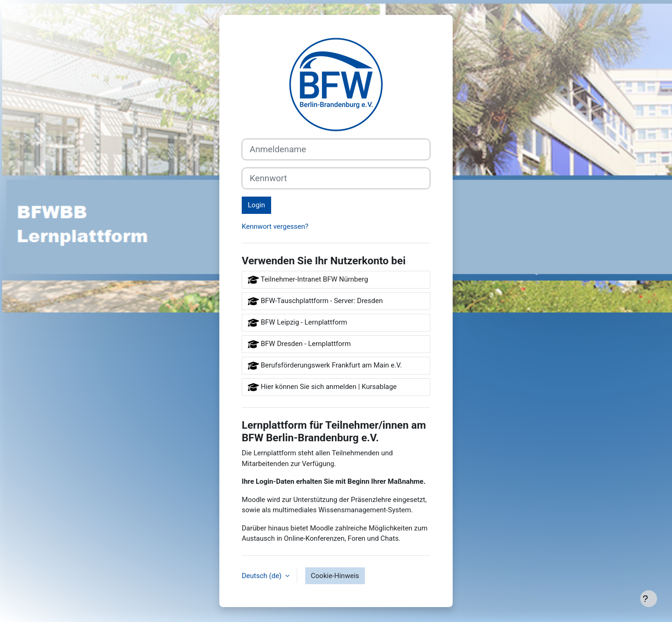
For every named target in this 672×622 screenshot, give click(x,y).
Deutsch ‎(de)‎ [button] (262, 576)
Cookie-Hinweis (335, 576)
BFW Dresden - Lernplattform (299, 344)
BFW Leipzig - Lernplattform (297, 323)
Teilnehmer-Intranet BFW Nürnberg (308, 280)
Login (256, 205)
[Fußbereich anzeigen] (649, 599)
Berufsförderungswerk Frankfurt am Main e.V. (325, 366)
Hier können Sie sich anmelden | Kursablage (322, 387)
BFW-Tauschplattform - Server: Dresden (315, 301)
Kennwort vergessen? (275, 226)
